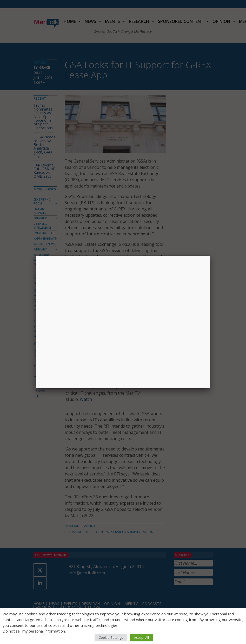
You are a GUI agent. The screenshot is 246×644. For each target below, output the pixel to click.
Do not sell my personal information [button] (34, 631)
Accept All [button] (141, 637)
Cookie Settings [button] (111, 637)
